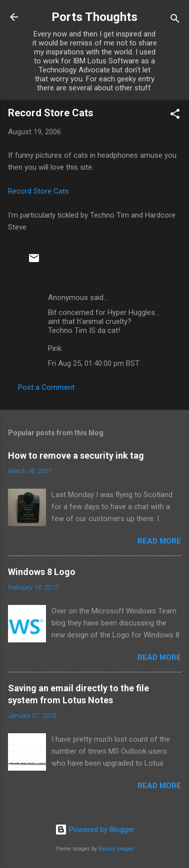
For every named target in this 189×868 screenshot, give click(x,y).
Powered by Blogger (95, 830)
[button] (175, 116)
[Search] (175, 20)
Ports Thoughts (94, 17)
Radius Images (116, 849)
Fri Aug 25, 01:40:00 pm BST (94, 363)
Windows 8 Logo (42, 572)
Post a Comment (46, 387)
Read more (159, 541)
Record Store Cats (38, 191)
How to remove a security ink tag (76, 455)
